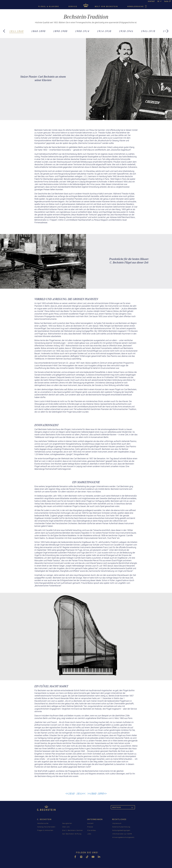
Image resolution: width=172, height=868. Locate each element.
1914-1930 (104, 31)
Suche (167, 1)
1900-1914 (82, 31)
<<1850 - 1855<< (75, 794)
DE (158, 1)
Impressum (117, 823)
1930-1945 (126, 31)
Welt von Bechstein (106, 6)
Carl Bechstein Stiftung (72, 834)
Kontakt (90, 823)
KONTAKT (151, 1)
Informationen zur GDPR (122, 834)
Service (73, 6)
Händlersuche (138, 7)
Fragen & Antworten (45, 830)
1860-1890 (38, 31)
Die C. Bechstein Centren (73, 830)
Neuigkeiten (67, 823)
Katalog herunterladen (46, 827)
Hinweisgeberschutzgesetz (123, 837)
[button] (4, 30)
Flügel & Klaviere (49, 6)
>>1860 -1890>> (97, 794)
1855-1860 (17, 31)
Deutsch (124, 808)
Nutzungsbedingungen (121, 830)
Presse (90, 827)
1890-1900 (60, 31)
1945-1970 (148, 31)
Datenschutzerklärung (121, 827)
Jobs (89, 834)
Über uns (66, 827)
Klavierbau (92, 830)
